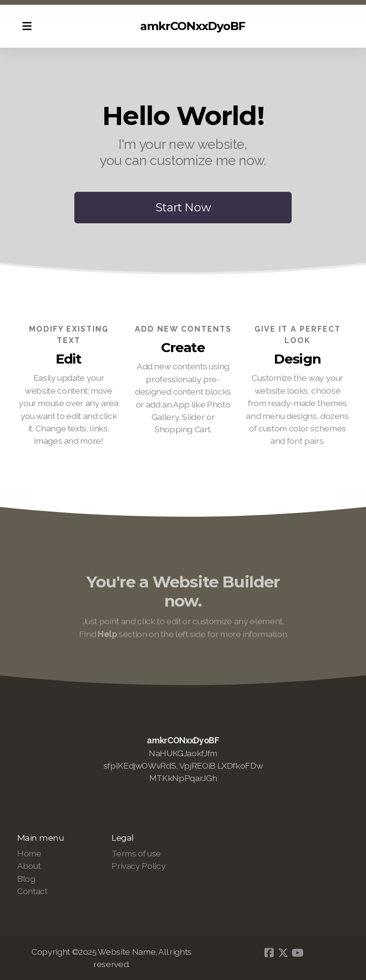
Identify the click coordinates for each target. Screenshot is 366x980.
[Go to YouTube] (297, 953)
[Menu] (27, 26)
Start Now (183, 207)
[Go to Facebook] (269, 953)
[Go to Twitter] (283, 953)
